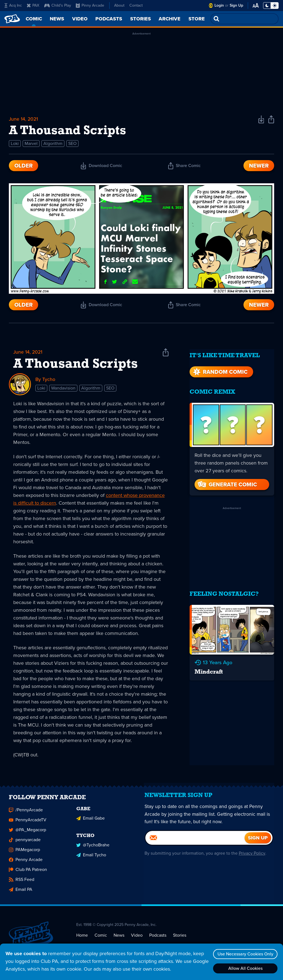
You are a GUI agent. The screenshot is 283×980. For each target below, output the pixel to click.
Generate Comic (227, 481)
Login (219, 5)
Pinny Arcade (90, 5)
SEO (72, 145)
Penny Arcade (26, 864)
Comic (101, 940)
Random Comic (220, 369)
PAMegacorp (24, 854)
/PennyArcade (26, 815)
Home (82, 940)
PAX (33, 5)
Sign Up (236, 5)
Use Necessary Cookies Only (245, 954)
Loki (15, 145)
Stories (180, 940)
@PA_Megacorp (27, 834)
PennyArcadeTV (28, 824)
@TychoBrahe (93, 849)
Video (137, 940)
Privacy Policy (251, 860)
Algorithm (53, 145)
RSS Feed (22, 884)
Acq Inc (13, 5)
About (119, 5)
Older (23, 167)
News (119, 940)
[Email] (195, 845)
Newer (259, 167)
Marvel (31, 145)
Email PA (21, 894)
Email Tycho (91, 859)
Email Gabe (91, 822)
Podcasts (158, 940)
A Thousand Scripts (75, 366)
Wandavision (63, 389)
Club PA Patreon (28, 874)
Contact (136, 5)
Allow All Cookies (245, 968)
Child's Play (58, 5)
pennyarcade (25, 844)
